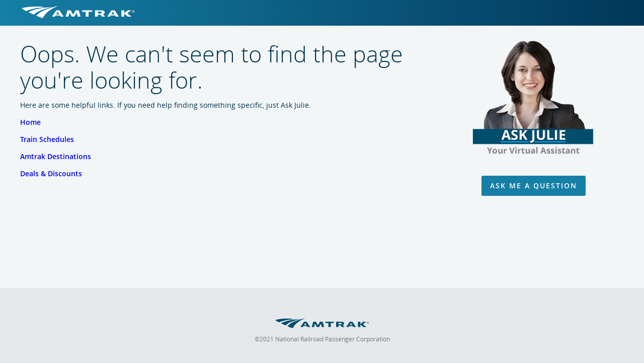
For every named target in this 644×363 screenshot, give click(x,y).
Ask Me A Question (534, 186)
